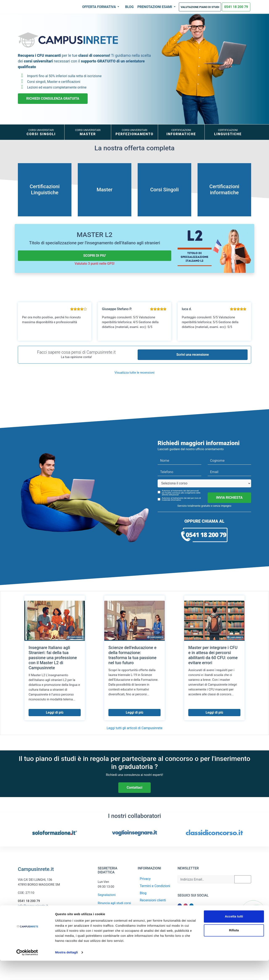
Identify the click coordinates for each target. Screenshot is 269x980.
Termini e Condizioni (155, 886)
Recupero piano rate (112, 916)
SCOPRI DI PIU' (95, 256)
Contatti (146, 915)
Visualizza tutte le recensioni (134, 373)
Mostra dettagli (66, 972)
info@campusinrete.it (33, 906)
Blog (129, 7)
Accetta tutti (234, 936)
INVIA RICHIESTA (229, 498)
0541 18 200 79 (236, 7)
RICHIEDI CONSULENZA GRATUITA (53, 99)
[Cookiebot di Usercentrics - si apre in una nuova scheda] (27, 972)
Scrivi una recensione (193, 355)
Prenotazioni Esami (155, 7)
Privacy (145, 879)
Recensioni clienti (153, 900)
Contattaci (134, 788)
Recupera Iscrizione (154, 907)
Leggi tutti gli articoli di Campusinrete (134, 728)
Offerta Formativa (99, 7)
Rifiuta (234, 949)
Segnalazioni (107, 895)
